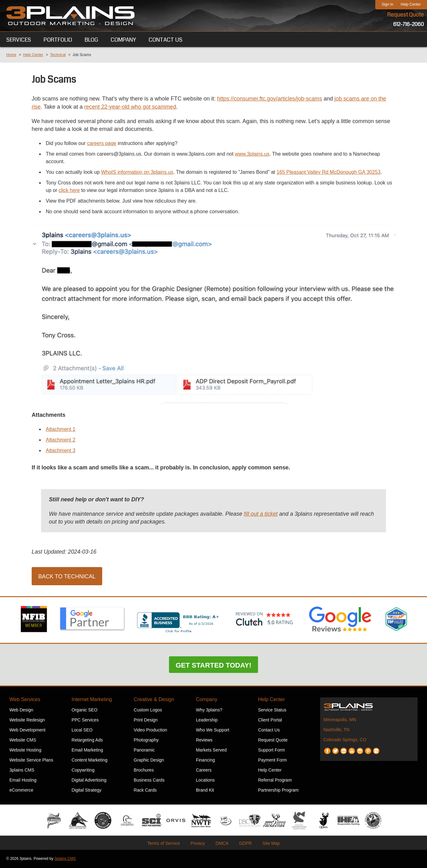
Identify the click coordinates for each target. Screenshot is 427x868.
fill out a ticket (264, 514)
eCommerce (21, 791)
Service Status (272, 710)
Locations (205, 781)
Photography (146, 741)
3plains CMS (22, 771)
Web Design (21, 710)
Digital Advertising (89, 781)
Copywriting (83, 771)
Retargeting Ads (87, 741)
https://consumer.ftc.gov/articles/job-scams (273, 99)
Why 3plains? (209, 710)
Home (11, 55)
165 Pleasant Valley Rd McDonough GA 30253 (328, 172)
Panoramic (144, 751)
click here (69, 191)
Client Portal (270, 721)
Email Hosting (23, 781)
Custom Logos (148, 710)
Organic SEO (84, 710)
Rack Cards (145, 791)
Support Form (271, 751)
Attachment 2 (61, 440)
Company (207, 700)
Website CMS (23, 741)
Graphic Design (149, 761)
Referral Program (275, 781)
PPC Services (85, 721)
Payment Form (272, 761)
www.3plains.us (252, 154)
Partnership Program (278, 791)
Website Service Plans (31, 761)
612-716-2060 (409, 24)
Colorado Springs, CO (345, 740)
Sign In (387, 4)
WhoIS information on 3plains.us (137, 172)
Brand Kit (205, 791)
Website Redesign (27, 721)
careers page (102, 144)
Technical (58, 55)
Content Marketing (89, 761)
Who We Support (213, 731)
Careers (204, 771)
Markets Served (211, 751)
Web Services (25, 700)
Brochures (144, 771)
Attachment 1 (61, 429)
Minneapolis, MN (340, 720)
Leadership (207, 721)
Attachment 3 (61, 451)
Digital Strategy (86, 791)
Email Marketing (87, 751)
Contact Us (269, 731)
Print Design (146, 721)
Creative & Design (154, 700)
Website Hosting (25, 751)
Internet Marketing (92, 700)
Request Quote (405, 15)
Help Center (411, 4)
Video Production (150, 731)
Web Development (27, 731)
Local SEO (82, 731)
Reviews (204, 741)
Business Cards (149, 781)
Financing (206, 761)
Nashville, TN (336, 730)
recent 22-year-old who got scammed (132, 107)
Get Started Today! (213, 666)
